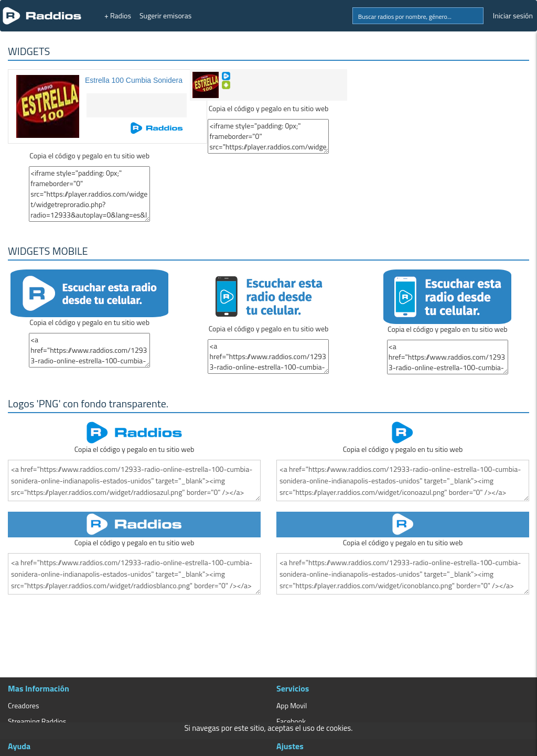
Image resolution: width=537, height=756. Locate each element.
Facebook (291, 721)
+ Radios (118, 15)
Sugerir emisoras (165, 15)
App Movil (292, 705)
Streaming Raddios (37, 721)
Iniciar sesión (513, 15)
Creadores (23, 705)
